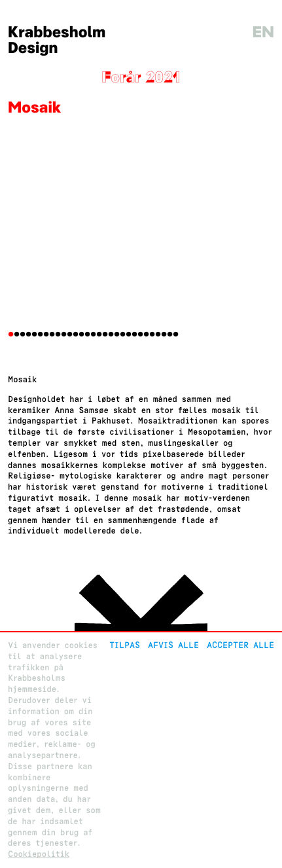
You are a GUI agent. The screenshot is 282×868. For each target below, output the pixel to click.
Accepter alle (240, 645)
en (263, 32)
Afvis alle (173, 645)
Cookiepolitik (39, 854)
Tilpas (125, 645)
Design (33, 48)
